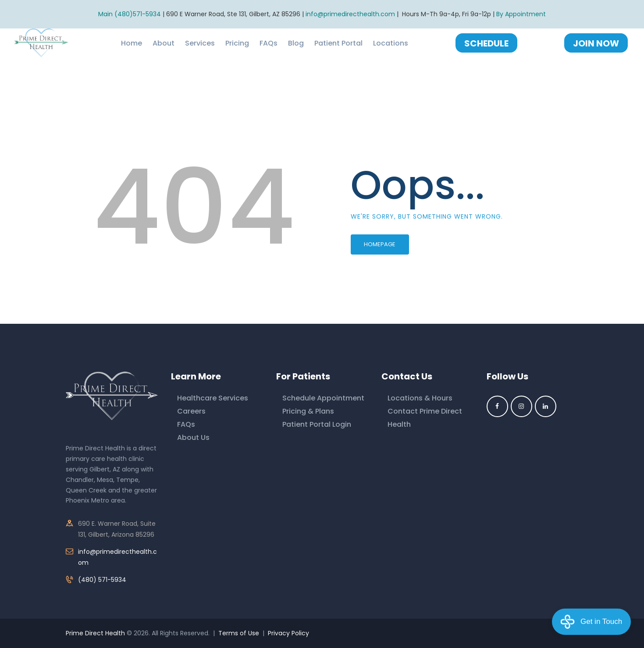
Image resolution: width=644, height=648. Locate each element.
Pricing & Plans (308, 411)
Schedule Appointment (323, 398)
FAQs (186, 424)
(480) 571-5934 (102, 580)
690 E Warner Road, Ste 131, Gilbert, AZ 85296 (233, 14)
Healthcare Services (213, 398)
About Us (193, 437)
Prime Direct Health (95, 633)
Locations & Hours (420, 398)
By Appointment (521, 14)
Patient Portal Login (317, 424)
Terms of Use (239, 633)
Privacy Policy (288, 633)
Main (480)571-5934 (130, 14)
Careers (191, 411)
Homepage (380, 244)
